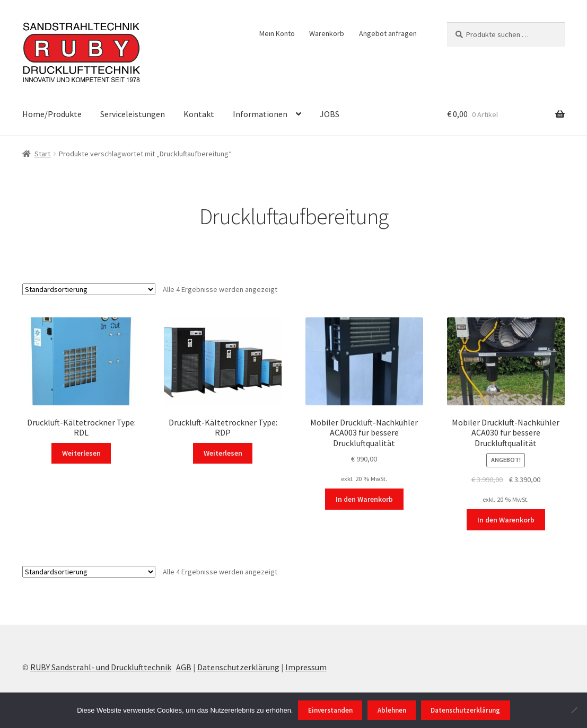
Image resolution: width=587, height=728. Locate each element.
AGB (184, 667)
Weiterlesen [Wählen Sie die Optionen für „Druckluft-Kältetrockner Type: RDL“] (81, 453)
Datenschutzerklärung (238, 667)
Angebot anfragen (388, 33)
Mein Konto (277, 33)
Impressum (306, 667)
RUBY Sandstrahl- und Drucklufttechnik (101, 667)
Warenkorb (327, 33)
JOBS (330, 114)
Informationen (260, 114)
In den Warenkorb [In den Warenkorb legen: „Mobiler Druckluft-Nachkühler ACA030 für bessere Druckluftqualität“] (506, 520)
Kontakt (199, 114)
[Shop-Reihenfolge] (89, 289)
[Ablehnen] (574, 710)
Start (42, 154)
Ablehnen (392, 710)
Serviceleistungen (133, 114)
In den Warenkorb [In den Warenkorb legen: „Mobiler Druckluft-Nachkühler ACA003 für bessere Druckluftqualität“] (364, 499)
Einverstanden (330, 710)
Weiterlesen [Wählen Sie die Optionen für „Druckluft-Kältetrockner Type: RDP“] (223, 453)
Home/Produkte (52, 114)
